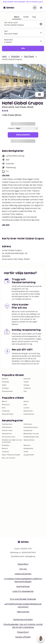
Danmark (27, 379)
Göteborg (6, 411)
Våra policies (23, 612)
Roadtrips (6, 445)
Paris (25, 405)
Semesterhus (7, 434)
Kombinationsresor (31, 427)
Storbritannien (7, 391)
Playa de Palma (8, 414)
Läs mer (6, 175)
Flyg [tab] (34, 17)
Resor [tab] (17, 17)
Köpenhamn (28, 411)
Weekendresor (29, 440)
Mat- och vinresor (9, 458)
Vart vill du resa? (11, 23)
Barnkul (5, 449)
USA (25, 391)
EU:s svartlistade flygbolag (23, 599)
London (26, 408)
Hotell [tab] (26, 17)
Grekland (27, 388)
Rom (4, 408)
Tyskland (5, 388)
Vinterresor (28, 424)
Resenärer (9, 40)
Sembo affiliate (23, 637)
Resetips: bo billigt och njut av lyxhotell (12, 441)
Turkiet (26, 382)
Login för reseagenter (23, 591)
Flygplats (11, 128)
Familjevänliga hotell (31, 437)
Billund (4, 402)
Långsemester (29, 455)
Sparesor (27, 445)
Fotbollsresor (7, 427)
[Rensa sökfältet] (41, 24)
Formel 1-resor (7, 431)
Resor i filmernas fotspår (11, 455)
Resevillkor (23, 564)
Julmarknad (28, 431)
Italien (4, 385)
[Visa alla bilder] (39, 94)
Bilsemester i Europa (31, 434)
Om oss (23, 569)
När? (6, 31)
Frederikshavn (29, 414)
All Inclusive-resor (9, 437)
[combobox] (21, 25)
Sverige (26, 385)
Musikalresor (28, 449)
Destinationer (23, 587)
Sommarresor (7, 424)
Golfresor (6, 452)
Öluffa (26, 452)
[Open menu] (41, 8)
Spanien (5, 379)
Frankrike (5, 382)
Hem (4, 57)
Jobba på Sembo (23, 574)
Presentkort (23, 632)
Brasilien (15, 57)
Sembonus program (23, 620)
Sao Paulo (29, 57)
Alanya (26, 402)
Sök (23, 48)
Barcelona (6, 405)
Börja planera (23, 135)
